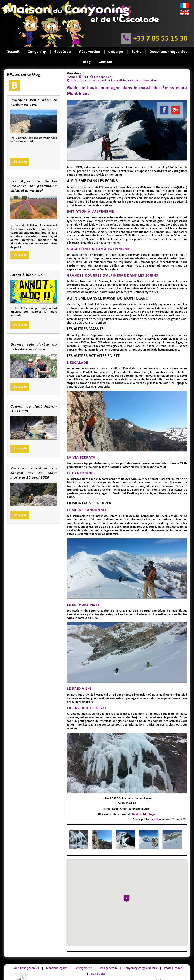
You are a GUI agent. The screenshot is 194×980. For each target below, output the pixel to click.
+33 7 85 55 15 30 (160, 38)
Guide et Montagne (144, 802)
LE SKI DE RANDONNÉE (87, 497)
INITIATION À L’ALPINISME (91, 199)
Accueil (11, 51)
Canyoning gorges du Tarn (141, 955)
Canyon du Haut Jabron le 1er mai (34, 396)
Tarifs (113, 51)
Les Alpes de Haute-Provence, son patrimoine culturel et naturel (34, 173)
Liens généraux (108, 955)
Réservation (75, 51)
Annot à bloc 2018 (27, 262)
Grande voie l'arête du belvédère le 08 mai (34, 334)
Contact (183, 51)
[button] (127, 886)
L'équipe (97, 51)
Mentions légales (57, 955)
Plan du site (98, 961)
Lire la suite (20, 149)
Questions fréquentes (141, 51)
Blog (168, 51)
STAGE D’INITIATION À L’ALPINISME (99, 236)
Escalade (52, 51)
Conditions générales (26, 955)
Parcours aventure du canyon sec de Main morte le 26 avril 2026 (34, 460)
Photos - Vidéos (174, 955)
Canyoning (31, 51)
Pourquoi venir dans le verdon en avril (34, 90)
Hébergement (83, 955)
